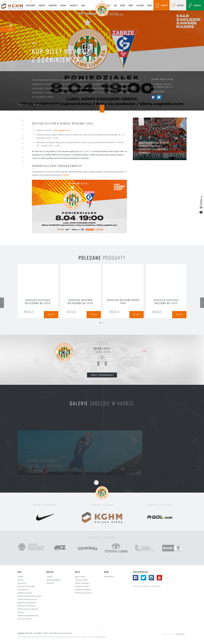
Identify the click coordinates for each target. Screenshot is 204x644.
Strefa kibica (109, 577)
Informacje (22, 583)
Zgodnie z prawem (25, 593)
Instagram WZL (151, 578)
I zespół (49, 577)
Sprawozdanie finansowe (27, 599)
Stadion (20, 577)
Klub (19, 572)
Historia (21, 580)
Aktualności (37, 104)
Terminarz (50, 583)
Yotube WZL (159, 578)
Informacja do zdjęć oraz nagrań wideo (147, 586)
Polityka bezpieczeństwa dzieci (30, 596)
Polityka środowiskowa (27, 606)
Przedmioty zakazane (83, 593)
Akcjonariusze (23, 590)
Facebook (153, 97)
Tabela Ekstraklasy (53, 580)
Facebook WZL (136, 578)
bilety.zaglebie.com (61, 130)
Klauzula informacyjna (26, 586)
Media (106, 572)
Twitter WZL (144, 578)
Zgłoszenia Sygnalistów (27, 603)
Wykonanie (168, 634)
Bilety (78, 572)
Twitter (159, 97)
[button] (9, 442)
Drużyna (50, 572)
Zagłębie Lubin (23, 104)
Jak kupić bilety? (82, 580)
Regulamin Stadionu (83, 590)
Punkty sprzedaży (82, 583)
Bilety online (80, 577)
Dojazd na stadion (82, 586)
